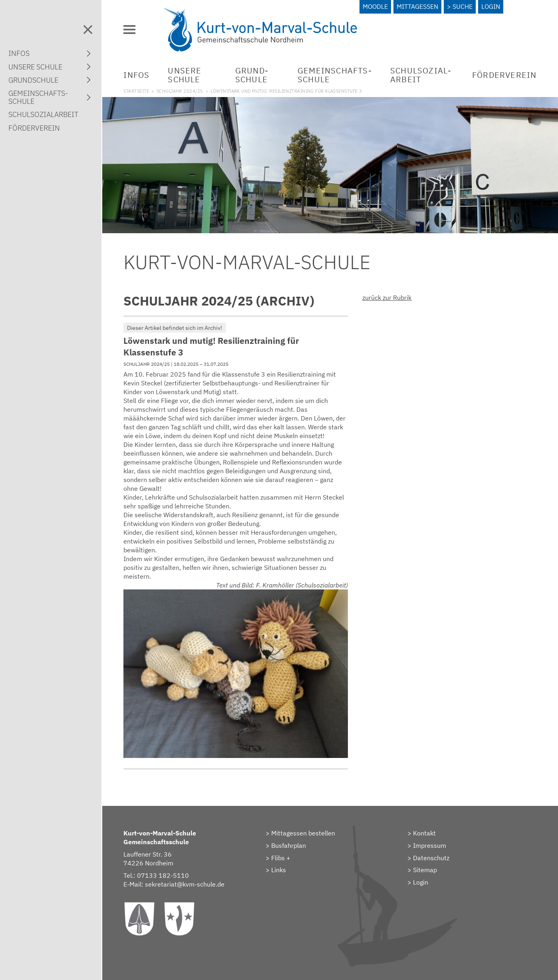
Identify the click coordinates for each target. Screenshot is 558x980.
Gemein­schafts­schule (335, 75)
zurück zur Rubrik (387, 298)
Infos (136, 75)
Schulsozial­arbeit (421, 75)
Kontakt (424, 833)
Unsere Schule (185, 75)
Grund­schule (252, 75)
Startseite (136, 91)
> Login (418, 882)
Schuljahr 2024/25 (180, 91)
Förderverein (504, 75)
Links (279, 870)
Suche (463, 6)
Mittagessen (417, 6)
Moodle (375, 6)
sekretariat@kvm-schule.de (185, 884)
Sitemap (425, 870)
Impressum (430, 845)
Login (491, 6)
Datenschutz (431, 858)
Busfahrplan (289, 845)
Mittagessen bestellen (303, 833)
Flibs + (281, 858)
